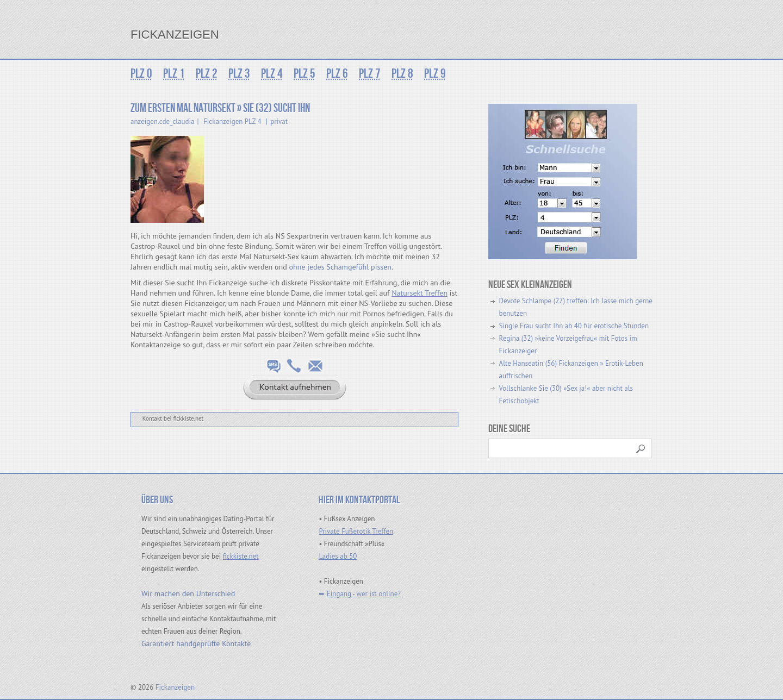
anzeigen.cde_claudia (163, 121)
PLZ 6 (337, 74)
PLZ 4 (272, 74)
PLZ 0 (141, 74)
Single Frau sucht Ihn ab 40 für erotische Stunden (574, 326)
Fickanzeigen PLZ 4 (232, 121)
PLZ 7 (370, 74)
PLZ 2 (207, 74)
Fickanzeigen (175, 35)
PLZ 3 (239, 74)
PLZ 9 (435, 74)
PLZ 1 (174, 74)
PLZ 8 (402, 74)
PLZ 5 (304, 74)
